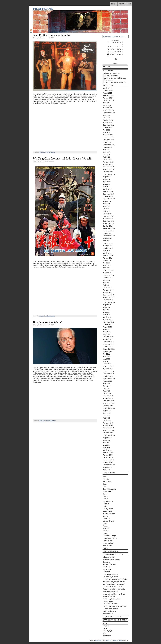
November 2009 (109, 403)
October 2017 (108, 233)
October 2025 (108, 91)
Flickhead (106, 572)
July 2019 (106, 204)
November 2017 (109, 231)
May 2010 (106, 388)
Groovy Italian (108, 509)
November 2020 (109, 169)
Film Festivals (108, 501)
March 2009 (107, 420)
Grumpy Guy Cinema (110, 577)
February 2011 (108, 366)
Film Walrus (107, 567)
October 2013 (108, 300)
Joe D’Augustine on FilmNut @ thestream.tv (115, 79)
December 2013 (109, 295)
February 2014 (108, 290)
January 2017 (108, 246)
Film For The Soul (109, 564)
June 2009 (107, 413)
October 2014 (108, 278)
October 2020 (108, 172)
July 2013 (106, 307)
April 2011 (106, 361)
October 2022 (108, 127)
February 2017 (108, 243)
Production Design (109, 536)
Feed (129, 4)
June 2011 (107, 356)
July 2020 (106, 179)
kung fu (42, 316)
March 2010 (107, 393)
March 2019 (107, 214)
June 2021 (107, 152)
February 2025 (108, 95)
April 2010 (106, 391)
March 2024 (107, 105)
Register (106, 626)
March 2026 (107, 88)
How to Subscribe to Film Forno (115, 82)
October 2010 (108, 376)
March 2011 (107, 364)
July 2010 (106, 384)
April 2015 (106, 268)
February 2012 (108, 337)
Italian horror (107, 511)
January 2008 (108, 455)
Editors (105, 499)
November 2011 (109, 344)
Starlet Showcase (109, 596)
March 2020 (107, 189)
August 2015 (107, 260)
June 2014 (107, 283)
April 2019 (106, 211)
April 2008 (106, 448)
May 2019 (106, 209)
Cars (105, 487)
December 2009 (109, 401)
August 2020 (107, 177)
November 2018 (109, 224)
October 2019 (108, 196)
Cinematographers (109, 489)
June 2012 (107, 332)
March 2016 (107, 253)
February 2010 (108, 396)
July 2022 (106, 130)
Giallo (105, 506)
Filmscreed (107, 569)
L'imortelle (106, 519)
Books (105, 484)
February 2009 (108, 423)
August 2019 (107, 201)
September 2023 (109, 113)
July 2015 (106, 263)
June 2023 (107, 115)
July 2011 (106, 354)
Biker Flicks (107, 482)
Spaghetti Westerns (110, 538)
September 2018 (109, 228)
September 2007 (109, 465)
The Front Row (108, 601)
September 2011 (109, 349)
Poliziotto (106, 531)
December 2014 (109, 275)
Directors (42, 152)
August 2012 (107, 327)
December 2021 (109, 137)
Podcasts (106, 528)
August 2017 (107, 238)
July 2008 (106, 440)
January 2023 (108, 123)
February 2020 (108, 191)
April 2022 (106, 132)
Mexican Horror (108, 521)
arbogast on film (109, 557)
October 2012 (108, 324)
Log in (105, 628)
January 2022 (108, 135)
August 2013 (107, 305)
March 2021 (107, 159)
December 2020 (109, 167)
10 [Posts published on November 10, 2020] (111, 49)
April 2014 (106, 285)
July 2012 (106, 329)
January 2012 (108, 339)
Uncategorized (108, 543)
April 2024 (106, 103)
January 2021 (108, 164)
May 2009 (106, 416)
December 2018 (109, 221)
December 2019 (109, 194)
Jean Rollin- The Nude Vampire (52, 35)
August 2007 (107, 467)
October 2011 (108, 347)
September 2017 (109, 236)
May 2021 (106, 155)
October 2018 (108, 226)
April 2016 (106, 251)
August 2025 (107, 93)
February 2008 (108, 453)
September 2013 (109, 302)
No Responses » (51, 152)
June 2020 (107, 182)
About (121, 4)
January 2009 (108, 425)
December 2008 (109, 428)
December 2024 (109, 100)
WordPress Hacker (117, 640)
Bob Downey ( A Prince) (48, 322)
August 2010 (107, 381)
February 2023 (108, 120)
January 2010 (108, 398)
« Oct (115, 59)
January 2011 (108, 369)
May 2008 (106, 445)
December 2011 (109, 342)
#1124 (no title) (108, 71)
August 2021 (107, 147)
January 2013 (108, 320)
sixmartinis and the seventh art (114, 594)
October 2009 (108, 406)
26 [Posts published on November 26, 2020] (115, 54)
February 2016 (108, 256)
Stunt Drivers (108, 541)
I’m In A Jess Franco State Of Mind (115, 579)
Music (105, 523)
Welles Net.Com (109, 614)
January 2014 (108, 292)
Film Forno (43, 9)
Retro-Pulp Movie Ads (111, 592)
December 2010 (109, 371)
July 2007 (106, 470)
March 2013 (107, 317)
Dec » (115, 63)
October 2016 (108, 248)
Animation (106, 479)
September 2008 (109, 435)
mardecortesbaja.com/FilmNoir (114, 582)
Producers (106, 533)
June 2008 (107, 443)
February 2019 (108, 216)
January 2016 (108, 258)
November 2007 (109, 460)
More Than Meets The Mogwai (114, 584)
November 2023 (109, 110)
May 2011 (106, 359)
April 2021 (106, 157)
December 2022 (109, 125)
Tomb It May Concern (110, 609)
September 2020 (109, 174)
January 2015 (108, 273)
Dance (105, 494)
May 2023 (106, 118)
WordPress (107, 636)
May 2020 (106, 184)
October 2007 (108, 462)
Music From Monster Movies (113, 587)
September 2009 (109, 408)
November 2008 (109, 430)
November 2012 (109, 322)
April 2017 (106, 241)
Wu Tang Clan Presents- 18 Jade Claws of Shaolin (63, 158)
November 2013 (109, 297)
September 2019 (109, 199)
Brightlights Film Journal (111, 559)
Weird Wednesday (109, 611)
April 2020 (106, 187)
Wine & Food (108, 546)
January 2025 (108, 98)
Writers (105, 548)
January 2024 (108, 108)
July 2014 (106, 280)
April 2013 (106, 315)
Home (114, 4)
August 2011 (107, 352)
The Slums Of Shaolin (111, 604)
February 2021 (108, 162)
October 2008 (108, 433)
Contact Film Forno (111, 76)
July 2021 (106, 150)
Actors (105, 477)
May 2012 (106, 334)
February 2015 (108, 270)
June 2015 (107, 265)
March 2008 (107, 450)
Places (105, 526)
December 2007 (109, 457)
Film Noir (106, 504)
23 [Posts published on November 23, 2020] (108, 54)
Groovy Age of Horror (110, 574)
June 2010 (107, 386)
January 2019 (108, 219)
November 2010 (109, 374)
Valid (108, 631)
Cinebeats (106, 562)
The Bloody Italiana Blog (112, 599)
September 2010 (109, 379)
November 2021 (109, 140)
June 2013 (107, 310)
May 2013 (106, 312)
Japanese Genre (109, 514)
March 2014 (107, 288)
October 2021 (108, 142)
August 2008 (107, 438)
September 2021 (109, 145)
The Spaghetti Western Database (115, 606)
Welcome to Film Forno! (111, 73)
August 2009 (107, 411)
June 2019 (107, 206)
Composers (107, 491)
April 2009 (106, 418)
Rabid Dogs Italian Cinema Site (114, 589)
